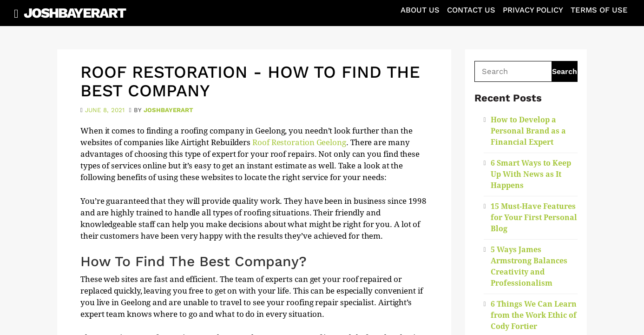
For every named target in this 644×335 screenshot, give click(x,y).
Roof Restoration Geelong (299, 142)
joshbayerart (168, 110)
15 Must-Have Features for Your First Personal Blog (534, 218)
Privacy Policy (533, 10)
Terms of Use (599, 10)
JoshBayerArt (75, 13)
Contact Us (471, 10)
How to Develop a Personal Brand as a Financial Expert (528, 131)
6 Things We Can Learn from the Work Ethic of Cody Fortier (534, 315)
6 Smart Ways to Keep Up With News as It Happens (531, 174)
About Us (420, 10)
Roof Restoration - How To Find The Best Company (250, 81)
